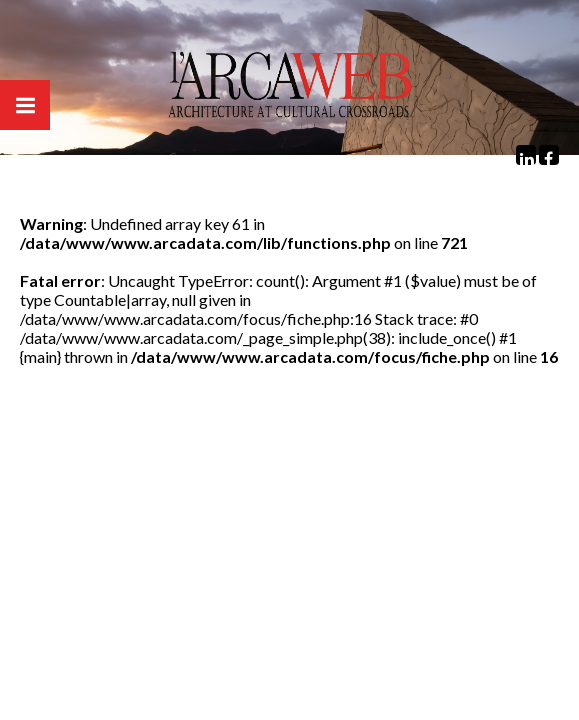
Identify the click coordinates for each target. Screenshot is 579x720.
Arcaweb (290, 90)
